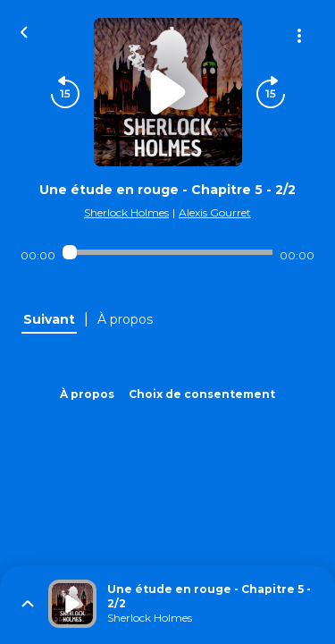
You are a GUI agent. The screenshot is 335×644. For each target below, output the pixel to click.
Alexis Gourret (215, 212)
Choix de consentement (202, 394)
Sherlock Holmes (126, 212)
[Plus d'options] (299, 36)
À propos (87, 394)
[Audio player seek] (167, 252)
